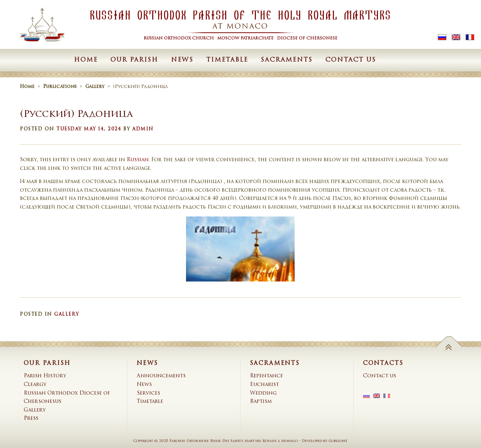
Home (86, 60)
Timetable (227, 60)
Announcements (161, 376)
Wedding (263, 393)
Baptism (261, 402)
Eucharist (264, 385)
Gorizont (338, 441)
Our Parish (134, 60)
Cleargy (35, 385)
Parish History (45, 376)
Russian (138, 160)
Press (31, 418)
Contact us (351, 60)
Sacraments (287, 60)
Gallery (67, 315)
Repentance (266, 376)
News (182, 60)
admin (143, 129)
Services (148, 393)
